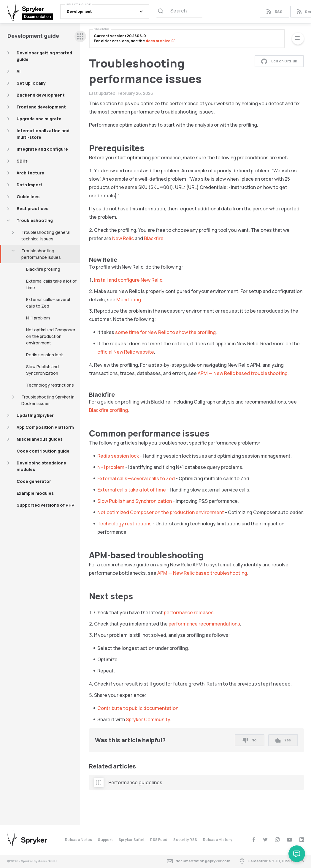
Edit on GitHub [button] (279, 61)
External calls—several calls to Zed (48, 303)
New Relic (123, 238)
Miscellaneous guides (40, 439)
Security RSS (185, 840)
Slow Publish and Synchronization (42, 370)
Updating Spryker (35, 415)
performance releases (189, 612)
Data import (30, 185)
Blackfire (154, 238)
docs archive (160, 41)
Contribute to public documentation (138, 708)
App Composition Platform (45, 427)
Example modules (35, 493)
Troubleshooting (35, 220)
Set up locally (31, 83)
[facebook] (254, 840)
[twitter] (265, 840)
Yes (283, 740)
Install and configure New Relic (128, 280)
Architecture (30, 173)
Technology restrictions (50, 385)
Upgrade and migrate (39, 119)
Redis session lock (45, 355)
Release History (218, 840)
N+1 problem (38, 318)
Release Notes (78, 840)
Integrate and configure (42, 149)
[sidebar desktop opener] (80, 36)
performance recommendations (204, 624)
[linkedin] (302, 840)
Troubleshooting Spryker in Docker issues (48, 400)
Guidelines (28, 197)
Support (105, 840)
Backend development (41, 95)
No (250, 740)
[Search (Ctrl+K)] (179, 12)
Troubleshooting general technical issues (46, 235)
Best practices (32, 208)
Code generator (34, 481)
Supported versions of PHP (46, 505)
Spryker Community (148, 719)
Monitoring (129, 300)
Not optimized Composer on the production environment (51, 336)
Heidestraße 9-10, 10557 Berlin (272, 861)
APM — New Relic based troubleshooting (243, 373)
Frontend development (41, 107)
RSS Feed (159, 840)
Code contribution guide (43, 451)
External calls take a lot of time (51, 284)
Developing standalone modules (41, 466)
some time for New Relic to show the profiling (165, 332)
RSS (274, 12)
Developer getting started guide (44, 56)
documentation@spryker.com (199, 861)
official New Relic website (126, 352)
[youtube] (289, 840)
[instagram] (277, 840)
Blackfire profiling (43, 269)
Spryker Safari (131, 840)
